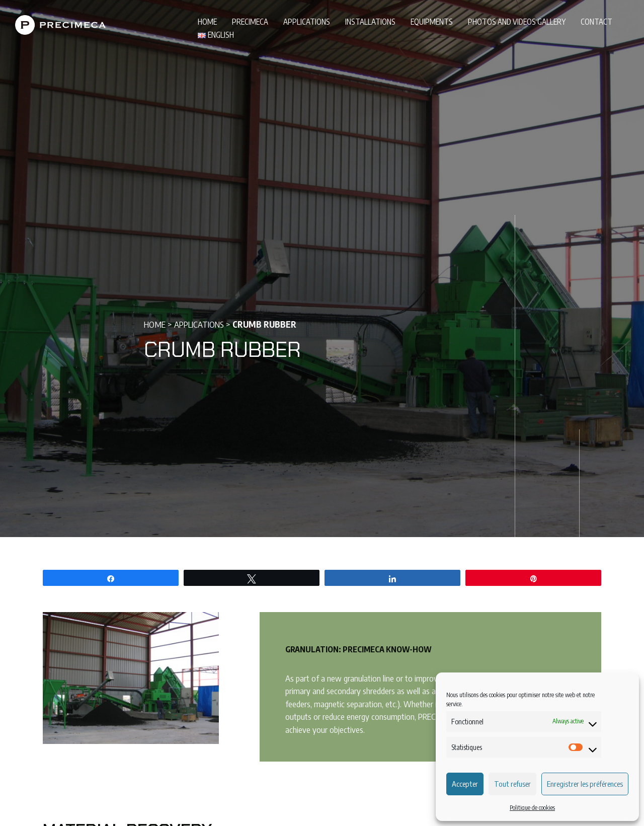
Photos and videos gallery (517, 21)
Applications (307, 21)
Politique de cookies (532, 808)
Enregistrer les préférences (585, 784)
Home (207, 21)
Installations (370, 21)
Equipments (432, 21)
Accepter (465, 784)
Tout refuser (512, 784)
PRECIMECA (250, 21)
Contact (596, 21)
